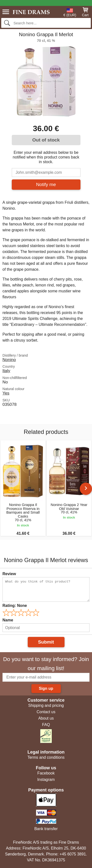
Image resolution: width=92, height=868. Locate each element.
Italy (6, 371)
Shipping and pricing (46, 705)
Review (9, 574)
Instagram (46, 780)
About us (46, 718)
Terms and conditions (46, 757)
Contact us (46, 712)
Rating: (15, 606)
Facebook (46, 773)
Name (8, 620)
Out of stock (46, 140)
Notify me (46, 184)
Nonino (9, 360)
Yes (6, 393)
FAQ (46, 725)
